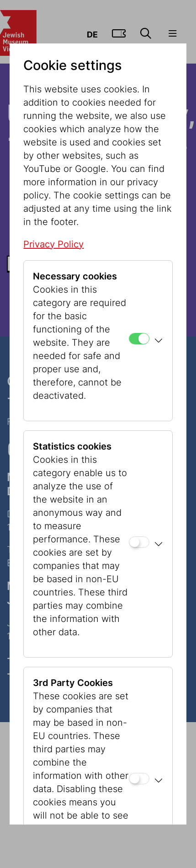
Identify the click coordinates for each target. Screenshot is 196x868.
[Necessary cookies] (139, 339)
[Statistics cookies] (139, 542)
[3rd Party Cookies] (139, 779)
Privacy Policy (53, 244)
